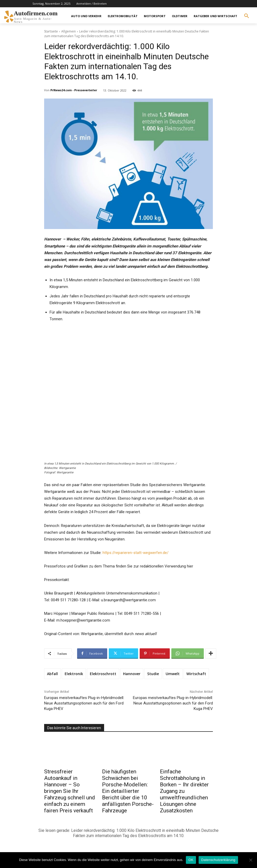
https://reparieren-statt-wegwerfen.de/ (136, 553)
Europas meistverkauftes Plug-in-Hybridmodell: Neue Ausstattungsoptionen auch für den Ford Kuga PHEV (84, 703)
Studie (153, 674)
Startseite (51, 31)
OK (191, 860)
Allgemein (69, 31)
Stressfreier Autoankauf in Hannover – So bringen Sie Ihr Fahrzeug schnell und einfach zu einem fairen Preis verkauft (70, 791)
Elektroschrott (103, 674)
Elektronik (74, 674)
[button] (247, 16)
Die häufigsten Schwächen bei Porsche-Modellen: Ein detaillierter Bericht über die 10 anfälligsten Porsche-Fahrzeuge (128, 791)
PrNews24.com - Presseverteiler (74, 90)
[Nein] (251, 860)
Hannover (132, 674)
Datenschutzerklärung (218, 860)
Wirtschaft (196, 674)
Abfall (52, 674)
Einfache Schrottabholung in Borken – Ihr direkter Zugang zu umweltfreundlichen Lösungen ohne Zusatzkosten (184, 791)
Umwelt (173, 674)
